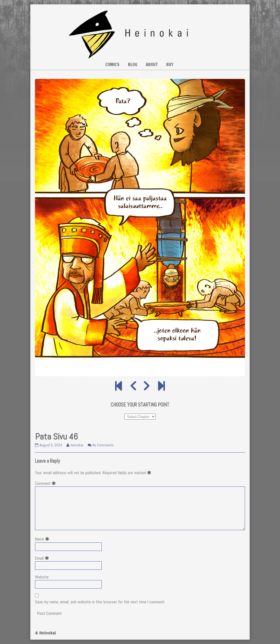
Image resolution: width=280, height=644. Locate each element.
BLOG (133, 64)
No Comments (103, 445)
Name (43, 539)
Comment (46, 483)
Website (42, 577)
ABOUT (152, 64)
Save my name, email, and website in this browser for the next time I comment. (100, 602)
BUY (170, 64)
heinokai (77, 445)
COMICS (112, 64)
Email (43, 558)
